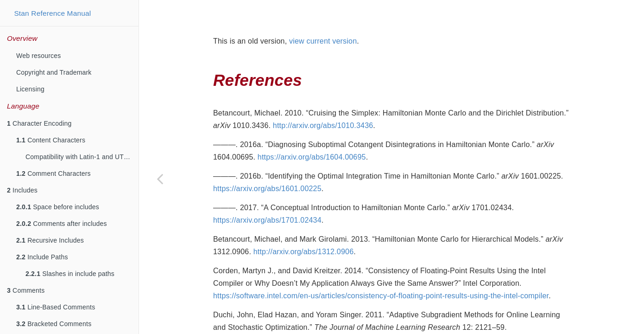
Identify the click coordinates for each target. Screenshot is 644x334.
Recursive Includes (50, 240)
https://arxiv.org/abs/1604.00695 (312, 134)
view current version (323, 18)
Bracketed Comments (54, 324)
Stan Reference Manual (52, 13)
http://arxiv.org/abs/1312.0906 (304, 228)
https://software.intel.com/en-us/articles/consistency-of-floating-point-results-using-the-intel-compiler (381, 273)
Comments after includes (62, 224)
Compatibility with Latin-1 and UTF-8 (80, 157)
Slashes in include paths (70, 274)
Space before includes (58, 207)
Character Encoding (39, 123)
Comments (26, 290)
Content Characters (51, 140)
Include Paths (42, 257)
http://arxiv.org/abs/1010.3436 (323, 102)
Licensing (30, 89)
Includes (22, 190)
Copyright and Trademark (54, 72)
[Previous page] (160, 179)
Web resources (39, 56)
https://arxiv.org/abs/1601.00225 (267, 165)
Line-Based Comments (56, 307)
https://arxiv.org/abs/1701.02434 (267, 197)
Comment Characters (54, 173)
